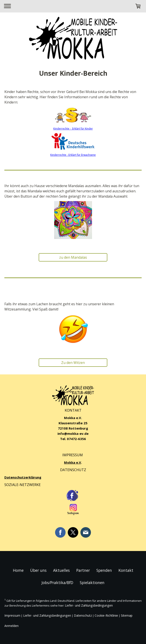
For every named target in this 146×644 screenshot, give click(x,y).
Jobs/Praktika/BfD (57, 583)
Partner (83, 570)
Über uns (38, 570)
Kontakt (126, 570)
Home (18, 570)
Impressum (12, 615)
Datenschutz (83, 615)
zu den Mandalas (73, 257)
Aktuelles (61, 570)
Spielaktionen (92, 583)
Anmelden (11, 626)
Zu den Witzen (73, 363)
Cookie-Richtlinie (106, 615)
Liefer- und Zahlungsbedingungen (89, 605)
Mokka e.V (73, 462)
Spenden (104, 570)
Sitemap (127, 615)
